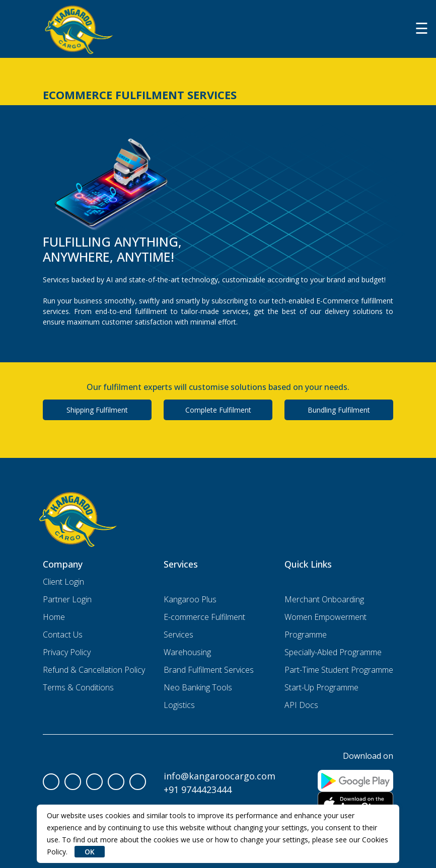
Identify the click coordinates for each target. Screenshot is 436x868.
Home (54, 617)
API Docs (301, 705)
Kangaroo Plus (190, 599)
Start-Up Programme (321, 687)
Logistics (179, 705)
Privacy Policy (67, 652)
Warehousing (187, 652)
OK (90, 852)
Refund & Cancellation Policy (94, 670)
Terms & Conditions (78, 687)
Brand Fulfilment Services (209, 670)
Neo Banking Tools (198, 687)
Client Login (63, 582)
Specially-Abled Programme (333, 652)
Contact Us (63, 635)
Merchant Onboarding (324, 599)
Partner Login (67, 599)
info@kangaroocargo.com (220, 776)
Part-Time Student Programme (339, 670)
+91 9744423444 (198, 790)
